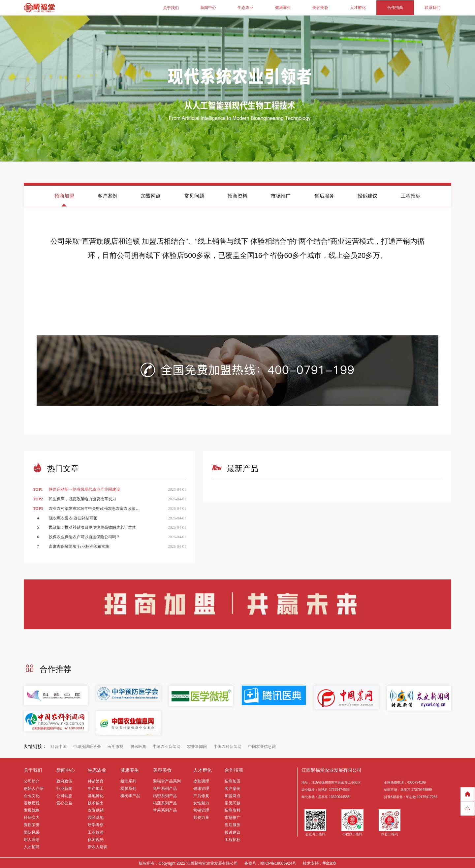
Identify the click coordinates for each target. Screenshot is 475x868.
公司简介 (32, 780)
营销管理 (201, 809)
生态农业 (245, 7)
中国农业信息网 (262, 746)
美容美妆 (320, 7)
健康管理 (201, 788)
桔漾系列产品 (165, 802)
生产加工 (96, 788)
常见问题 (194, 195)
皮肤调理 (201, 780)
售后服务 (324, 195)
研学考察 (96, 824)
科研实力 (32, 817)
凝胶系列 (128, 788)
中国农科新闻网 (228, 746)
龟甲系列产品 (165, 788)
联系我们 (432, 7)
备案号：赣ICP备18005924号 (270, 862)
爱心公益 (64, 802)
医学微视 (115, 746)
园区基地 (96, 817)
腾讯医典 (138, 746)
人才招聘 (32, 846)
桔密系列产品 (165, 795)
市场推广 (281, 195)
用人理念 (32, 839)
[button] (447, 88)
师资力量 (201, 817)
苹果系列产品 (165, 809)
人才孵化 (358, 7)
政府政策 (64, 780)
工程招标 (411, 195)
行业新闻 (64, 788)
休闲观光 (96, 839)
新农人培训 (98, 846)
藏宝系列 (128, 780)
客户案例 (108, 195)
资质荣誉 (32, 824)
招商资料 (237, 195)
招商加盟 (64, 195)
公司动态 (64, 795)
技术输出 (96, 802)
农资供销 (96, 809)
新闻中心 (208, 7)
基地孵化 (96, 795)
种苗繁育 (96, 780)
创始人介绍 (34, 788)
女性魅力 (201, 802)
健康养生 (283, 7)
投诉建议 (367, 195)
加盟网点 (151, 195)
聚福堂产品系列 (167, 780)
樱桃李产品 (130, 795)
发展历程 (32, 802)
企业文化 (32, 795)
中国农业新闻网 (167, 746)
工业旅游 (96, 831)
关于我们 (171, 7)
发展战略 (32, 809)
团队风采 (32, 831)
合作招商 (395, 7)
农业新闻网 (197, 746)
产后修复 (201, 795)
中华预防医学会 (87, 746)
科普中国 (59, 746)
